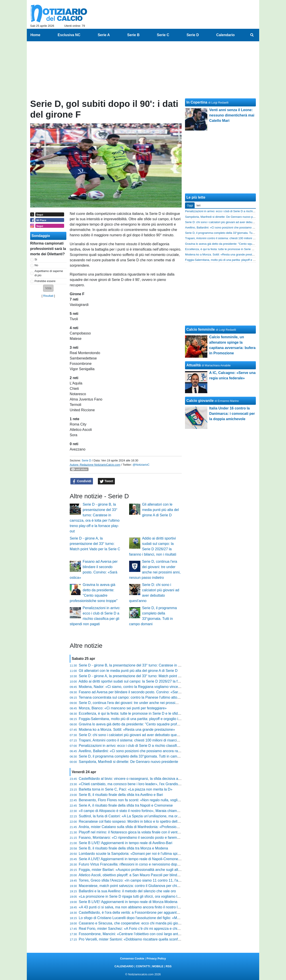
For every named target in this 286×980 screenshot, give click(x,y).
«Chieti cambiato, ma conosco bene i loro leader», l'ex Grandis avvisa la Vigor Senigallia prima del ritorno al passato (171, 784)
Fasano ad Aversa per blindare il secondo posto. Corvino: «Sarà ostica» (136, 692)
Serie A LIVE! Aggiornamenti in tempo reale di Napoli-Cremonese (130, 859)
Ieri (198, 205)
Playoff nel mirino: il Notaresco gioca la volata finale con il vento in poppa (137, 832)
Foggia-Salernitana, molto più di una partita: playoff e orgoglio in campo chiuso (141, 719)
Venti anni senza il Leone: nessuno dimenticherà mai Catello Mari (232, 115)
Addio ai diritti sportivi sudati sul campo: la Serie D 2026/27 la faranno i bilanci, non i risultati (151, 681)
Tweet (106, 481)
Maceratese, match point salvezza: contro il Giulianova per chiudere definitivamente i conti (150, 886)
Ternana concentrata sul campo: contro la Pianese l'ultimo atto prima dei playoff (141, 697)
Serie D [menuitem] (193, 35)
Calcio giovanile (200, 401)
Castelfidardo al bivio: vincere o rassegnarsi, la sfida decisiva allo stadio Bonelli (141, 779)
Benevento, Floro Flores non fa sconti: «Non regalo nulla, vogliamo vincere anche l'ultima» (150, 800)
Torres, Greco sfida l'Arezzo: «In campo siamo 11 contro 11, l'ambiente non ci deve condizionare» (156, 880)
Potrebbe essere (45, 281)
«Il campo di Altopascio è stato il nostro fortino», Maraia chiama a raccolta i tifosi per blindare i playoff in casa (165, 811)
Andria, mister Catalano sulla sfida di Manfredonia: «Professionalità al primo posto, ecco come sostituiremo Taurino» (171, 827)
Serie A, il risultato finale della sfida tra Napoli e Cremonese (126, 805)
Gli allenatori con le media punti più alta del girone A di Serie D (161, 510)
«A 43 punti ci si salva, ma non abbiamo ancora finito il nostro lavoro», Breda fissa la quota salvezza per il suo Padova (172, 907)
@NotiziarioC (141, 465)
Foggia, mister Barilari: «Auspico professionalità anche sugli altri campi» (136, 870)
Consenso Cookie (132, 958)
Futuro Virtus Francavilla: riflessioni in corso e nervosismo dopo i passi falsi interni (144, 864)
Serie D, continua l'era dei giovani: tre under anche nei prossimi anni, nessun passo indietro (151, 703)
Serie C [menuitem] (163, 35)
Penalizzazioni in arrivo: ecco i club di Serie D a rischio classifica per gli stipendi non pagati (151, 746)
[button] (48, 288)
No (36, 265)
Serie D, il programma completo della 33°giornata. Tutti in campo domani (136, 756)
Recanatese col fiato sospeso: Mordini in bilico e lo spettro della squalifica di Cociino (145, 821)
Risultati (48, 296)
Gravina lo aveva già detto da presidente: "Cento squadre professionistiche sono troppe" (149, 724)
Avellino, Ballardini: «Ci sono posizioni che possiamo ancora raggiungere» (137, 751)
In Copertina (197, 102)
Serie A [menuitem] (104, 35)
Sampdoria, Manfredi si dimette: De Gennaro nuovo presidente (129, 762)
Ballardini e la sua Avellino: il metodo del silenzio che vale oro (127, 891)
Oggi (190, 205)
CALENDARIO (124, 966)
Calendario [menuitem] (226, 35)
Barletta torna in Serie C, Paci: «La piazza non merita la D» (126, 789)
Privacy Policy (156, 958)
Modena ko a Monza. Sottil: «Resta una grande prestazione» (127, 730)
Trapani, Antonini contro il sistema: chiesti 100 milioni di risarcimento (133, 740)
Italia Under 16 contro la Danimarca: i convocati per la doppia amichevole (232, 414)
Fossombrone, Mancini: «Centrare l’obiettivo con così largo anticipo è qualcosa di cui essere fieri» (156, 934)
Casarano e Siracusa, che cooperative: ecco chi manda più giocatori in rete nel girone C (148, 923)
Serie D (86, 460)
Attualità (193, 365)
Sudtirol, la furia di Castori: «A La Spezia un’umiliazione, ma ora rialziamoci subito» (144, 816)
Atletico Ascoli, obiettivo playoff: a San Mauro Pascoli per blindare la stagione (140, 875)
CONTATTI (143, 966)
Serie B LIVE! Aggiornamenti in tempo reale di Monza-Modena (128, 902)
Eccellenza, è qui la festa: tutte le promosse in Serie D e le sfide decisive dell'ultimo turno (149, 713)
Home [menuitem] (35, 35)
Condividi (82, 481)
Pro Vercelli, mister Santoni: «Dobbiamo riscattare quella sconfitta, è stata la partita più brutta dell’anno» (161, 939)
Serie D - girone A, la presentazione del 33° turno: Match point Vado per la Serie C (95, 544)
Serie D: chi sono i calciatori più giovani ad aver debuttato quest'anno (134, 735)
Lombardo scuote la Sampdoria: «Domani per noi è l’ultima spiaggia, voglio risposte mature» (152, 854)
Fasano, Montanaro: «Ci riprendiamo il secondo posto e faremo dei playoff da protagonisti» (151, 838)
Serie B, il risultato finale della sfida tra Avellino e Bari (121, 795)
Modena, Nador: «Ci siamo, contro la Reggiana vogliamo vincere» (131, 687)
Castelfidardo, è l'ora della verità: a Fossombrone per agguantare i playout (138, 913)
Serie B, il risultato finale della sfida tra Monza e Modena (123, 848)
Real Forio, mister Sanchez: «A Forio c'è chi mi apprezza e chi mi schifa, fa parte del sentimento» (156, 929)
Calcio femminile (201, 329)
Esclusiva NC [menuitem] (69, 35)
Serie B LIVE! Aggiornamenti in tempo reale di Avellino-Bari (126, 843)
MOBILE (158, 966)
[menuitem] (252, 35)
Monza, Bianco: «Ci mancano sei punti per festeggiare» (123, 708)
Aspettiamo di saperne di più (49, 273)
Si (36, 259)
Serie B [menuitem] (133, 35)
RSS (168, 966)
